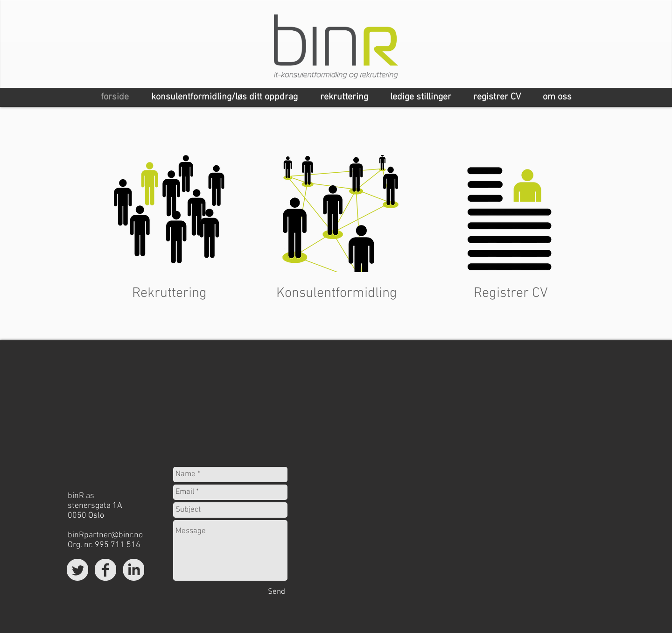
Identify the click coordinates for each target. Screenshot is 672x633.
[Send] (276, 592)
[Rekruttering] (169, 294)
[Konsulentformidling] (337, 294)
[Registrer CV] (511, 294)
